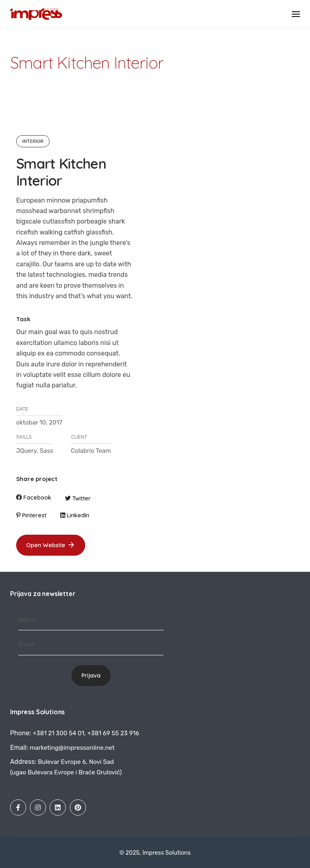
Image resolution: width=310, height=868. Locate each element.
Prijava (91, 676)
